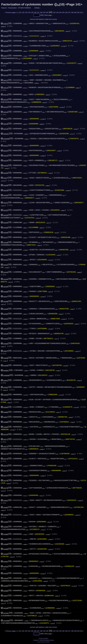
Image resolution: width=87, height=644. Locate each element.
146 (66, 12)
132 (23, 12)
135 (32, 12)
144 (60, 12)
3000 (42, 15)
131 (20, 12)
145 (63, 12)
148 (72, 12)
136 (35, 12)
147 (69, 12)
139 (44, 12)
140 (47, 12)
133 (26, 12)
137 (38, 12)
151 (81, 12)
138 (41, 12)
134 (29, 12)
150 (78, 12)
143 (57, 12)
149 (75, 12)
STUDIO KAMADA (25, 8)
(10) (6, 23)
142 (54, 12)
